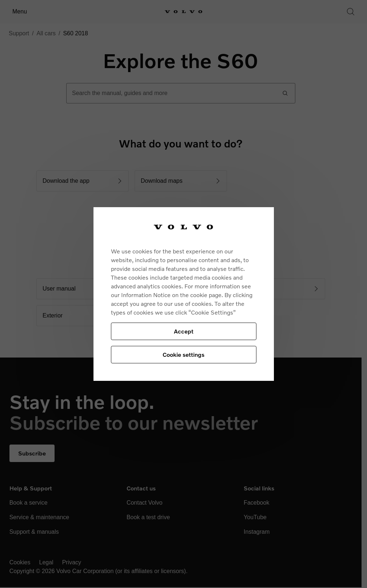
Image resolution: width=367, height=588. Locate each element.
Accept (184, 331)
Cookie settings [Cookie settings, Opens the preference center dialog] (183, 354)
